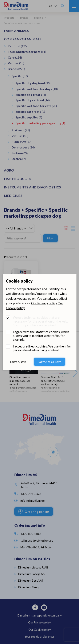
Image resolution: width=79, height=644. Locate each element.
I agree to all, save (50, 362)
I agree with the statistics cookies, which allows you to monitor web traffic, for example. (41, 336)
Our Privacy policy (44, 303)
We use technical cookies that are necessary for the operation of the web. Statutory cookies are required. (40, 321)
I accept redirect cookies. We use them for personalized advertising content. (42, 348)
